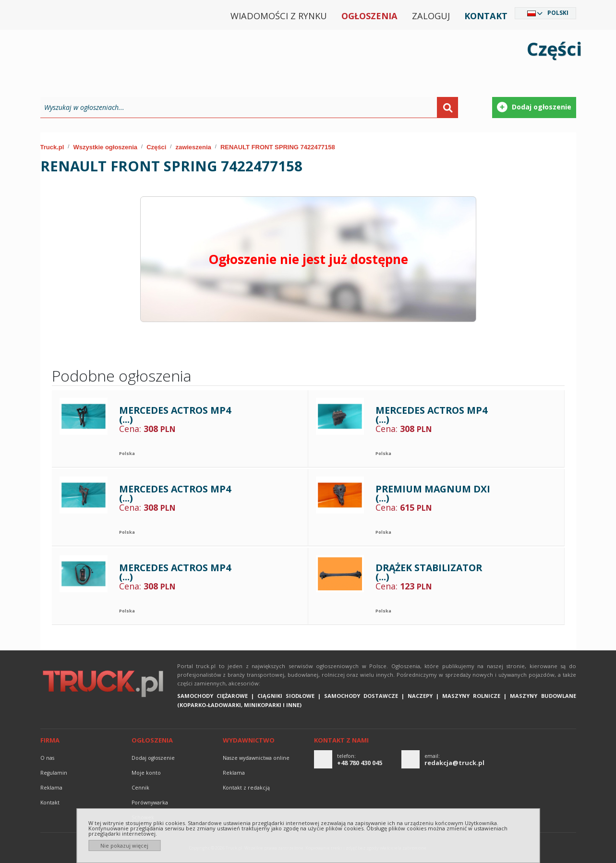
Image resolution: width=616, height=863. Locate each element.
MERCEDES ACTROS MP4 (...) (175, 415)
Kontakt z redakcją (246, 788)
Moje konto (146, 773)
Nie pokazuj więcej (124, 845)
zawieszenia (193, 147)
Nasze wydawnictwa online (256, 758)
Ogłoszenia (369, 16)
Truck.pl (52, 147)
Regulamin (54, 773)
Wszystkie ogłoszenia (105, 147)
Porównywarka (150, 803)
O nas (47, 758)
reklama (51, 788)
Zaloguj (431, 16)
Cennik (140, 788)
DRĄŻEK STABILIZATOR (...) (429, 572)
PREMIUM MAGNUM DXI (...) (433, 494)
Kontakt (486, 16)
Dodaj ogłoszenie (153, 758)
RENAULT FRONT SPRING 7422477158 (278, 147)
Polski (558, 13)
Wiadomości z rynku (279, 16)
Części (156, 147)
